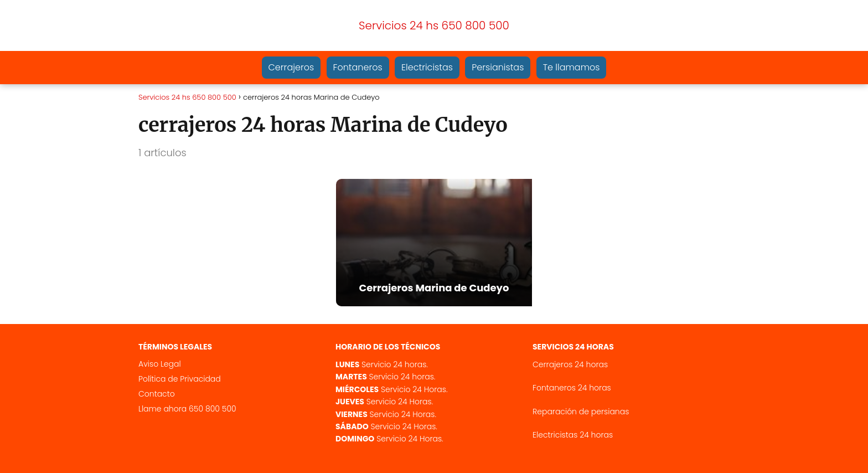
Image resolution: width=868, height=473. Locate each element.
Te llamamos (572, 67)
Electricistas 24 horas (573, 435)
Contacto (157, 394)
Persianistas (498, 67)
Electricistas (427, 67)
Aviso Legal (160, 364)
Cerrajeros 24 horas (570, 364)
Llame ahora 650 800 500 (187, 409)
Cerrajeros (291, 67)
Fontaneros (358, 67)
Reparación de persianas (581, 412)
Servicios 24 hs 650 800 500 (434, 25)
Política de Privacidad (180, 379)
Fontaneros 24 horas (572, 388)
